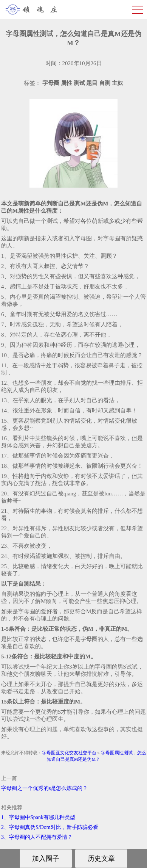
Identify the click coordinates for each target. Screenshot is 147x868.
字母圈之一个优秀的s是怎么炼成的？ (44, 788)
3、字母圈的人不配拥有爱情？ (37, 837)
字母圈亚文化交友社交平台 (69, 753)
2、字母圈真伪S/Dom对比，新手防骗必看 (50, 827)
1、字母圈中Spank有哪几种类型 (38, 817)
